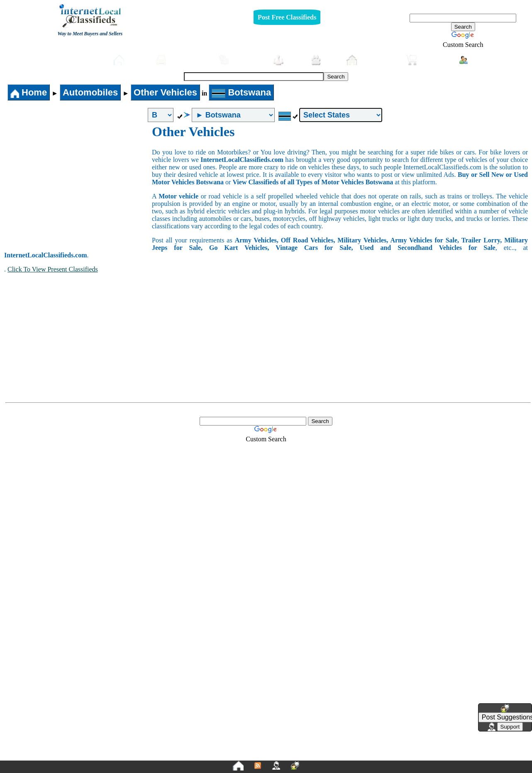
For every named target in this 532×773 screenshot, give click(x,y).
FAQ (331, 753)
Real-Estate (372, 60)
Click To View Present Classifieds (53, 269)
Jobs (288, 60)
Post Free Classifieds (287, 17)
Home (131, 60)
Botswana (241, 92)
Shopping (429, 60)
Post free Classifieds (73, 59)
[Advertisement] (78, 186)
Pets (324, 60)
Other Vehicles (165, 92)
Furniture (242, 60)
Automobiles (183, 60)
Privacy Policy (215, 753)
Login (475, 59)
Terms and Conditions (286, 753)
